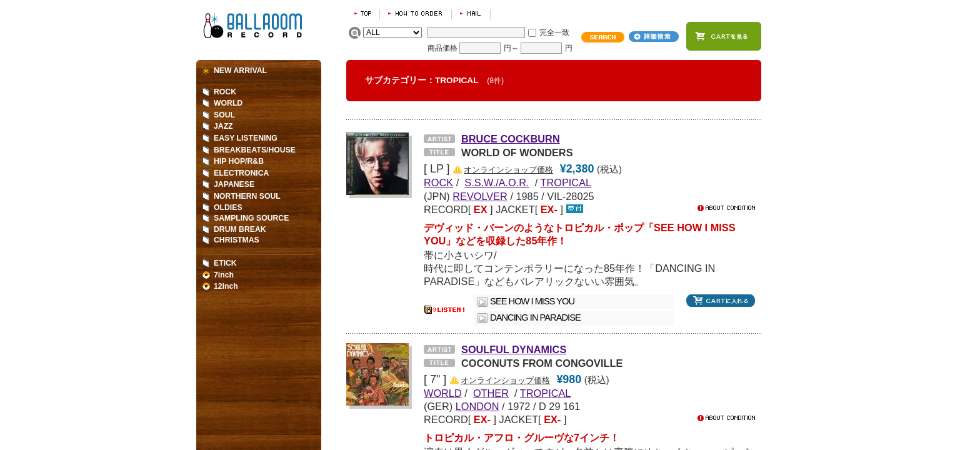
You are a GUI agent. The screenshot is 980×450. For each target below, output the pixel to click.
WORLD (228, 103)
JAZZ (223, 126)
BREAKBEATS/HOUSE (255, 150)
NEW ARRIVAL (240, 71)
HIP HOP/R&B (239, 161)
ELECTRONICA (241, 173)
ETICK (225, 263)
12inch (226, 286)
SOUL (224, 115)
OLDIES (228, 207)
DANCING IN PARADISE (535, 317)
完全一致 (554, 32)
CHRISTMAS (237, 240)
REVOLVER (480, 196)
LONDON (477, 406)
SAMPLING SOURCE (251, 218)
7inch (224, 275)
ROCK (225, 92)
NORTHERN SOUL (247, 196)
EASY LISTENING (246, 138)
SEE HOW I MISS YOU (532, 301)
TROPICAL (566, 182)
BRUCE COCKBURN (511, 139)
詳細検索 (654, 37)
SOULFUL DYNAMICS (514, 349)
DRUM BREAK (240, 229)
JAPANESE (234, 184)
